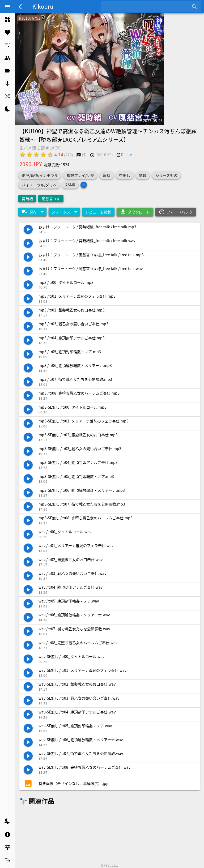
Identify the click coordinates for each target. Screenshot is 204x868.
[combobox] (147, 7)
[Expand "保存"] (32, 212)
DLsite (126, 155)
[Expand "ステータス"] (64, 212)
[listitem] (7, 20)
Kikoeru (43, 6)
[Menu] (8, 7)
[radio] (23, 155)
